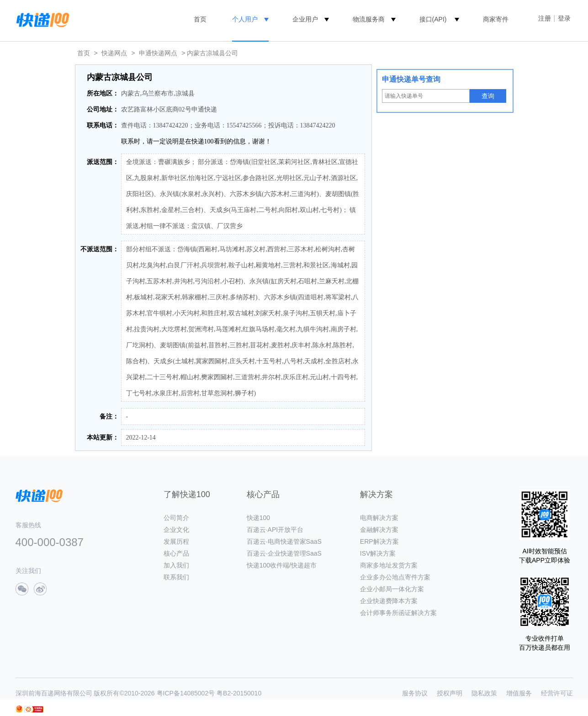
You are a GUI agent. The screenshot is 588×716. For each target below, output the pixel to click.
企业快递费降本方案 (389, 601)
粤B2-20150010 (239, 693)
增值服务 (519, 693)
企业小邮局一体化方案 (392, 589)
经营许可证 (557, 693)
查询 (488, 96)
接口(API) (433, 19)
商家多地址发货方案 (389, 565)
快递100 (258, 518)
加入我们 (176, 565)
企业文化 (176, 530)
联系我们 (176, 577)
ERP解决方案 (379, 541)
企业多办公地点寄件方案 (395, 577)
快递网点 (114, 53)
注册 (545, 18)
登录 (564, 18)
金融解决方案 (379, 530)
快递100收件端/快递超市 (282, 565)
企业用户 (305, 19)
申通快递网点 (158, 53)
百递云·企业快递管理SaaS (284, 553)
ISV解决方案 (378, 553)
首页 (200, 19)
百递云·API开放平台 (275, 530)
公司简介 (176, 518)
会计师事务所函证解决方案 (398, 613)
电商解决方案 (379, 518)
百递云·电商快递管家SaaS (284, 541)
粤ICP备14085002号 (186, 693)
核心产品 (176, 553)
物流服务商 (369, 19)
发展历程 (176, 541)
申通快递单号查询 (411, 79)
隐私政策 (484, 693)
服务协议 (415, 693)
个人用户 (245, 19)
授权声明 (450, 693)
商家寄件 (496, 19)
